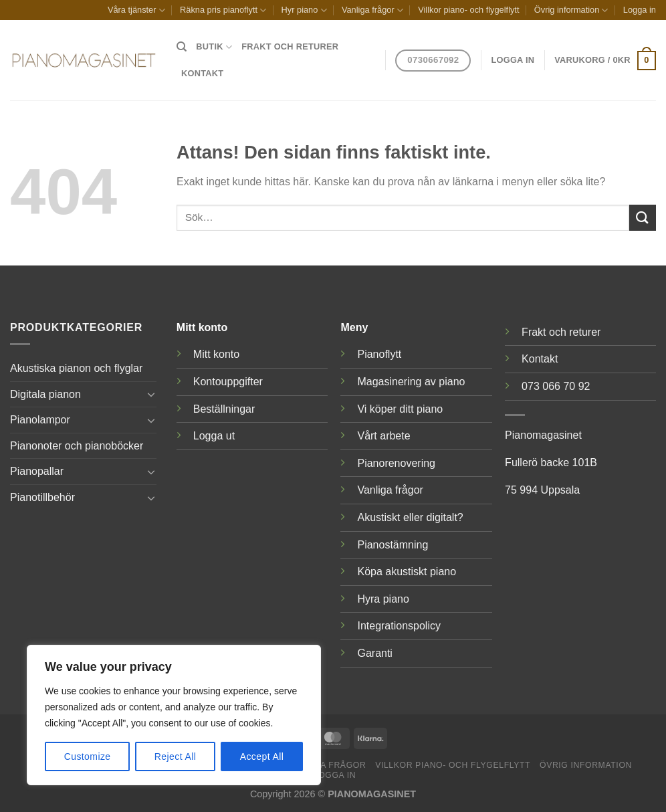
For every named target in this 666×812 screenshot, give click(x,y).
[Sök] (182, 47)
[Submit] (643, 218)
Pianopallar (37, 471)
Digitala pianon (45, 394)
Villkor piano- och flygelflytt (468, 10)
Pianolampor (40, 420)
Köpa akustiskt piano (407, 572)
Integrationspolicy (399, 626)
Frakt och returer (290, 46)
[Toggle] (151, 394)
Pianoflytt (379, 354)
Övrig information (571, 10)
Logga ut (214, 436)
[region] (174, 715)
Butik (214, 47)
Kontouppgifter (228, 382)
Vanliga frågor (372, 10)
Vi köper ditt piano (400, 409)
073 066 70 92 (556, 386)
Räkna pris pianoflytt (223, 10)
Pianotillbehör (42, 497)
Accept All (262, 756)
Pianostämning (393, 545)
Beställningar (224, 409)
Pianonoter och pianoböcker (77, 446)
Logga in (640, 10)
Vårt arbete (383, 436)
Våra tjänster (136, 10)
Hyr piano (304, 10)
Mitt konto (216, 354)
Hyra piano (383, 599)
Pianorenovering (396, 463)
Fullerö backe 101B (551, 463)
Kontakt (202, 73)
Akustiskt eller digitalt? (410, 517)
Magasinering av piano (411, 382)
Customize (88, 756)
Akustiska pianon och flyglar (76, 368)
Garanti (374, 653)
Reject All (176, 756)
